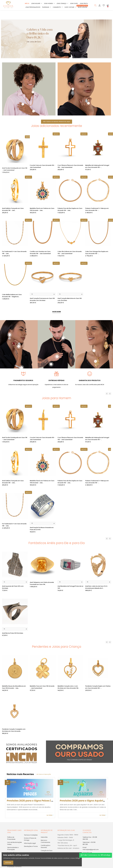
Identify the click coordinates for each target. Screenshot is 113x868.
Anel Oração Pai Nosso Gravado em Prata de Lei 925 (42, 530)
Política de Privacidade (11, 839)
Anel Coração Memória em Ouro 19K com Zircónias (70, 301)
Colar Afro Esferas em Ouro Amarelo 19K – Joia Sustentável (70, 254)
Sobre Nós (44, 838)
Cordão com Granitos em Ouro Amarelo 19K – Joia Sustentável (40, 254)
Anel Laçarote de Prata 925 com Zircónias (13, 589)
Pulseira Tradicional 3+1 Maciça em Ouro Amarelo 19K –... (97, 211)
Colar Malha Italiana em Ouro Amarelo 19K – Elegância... (12, 297)
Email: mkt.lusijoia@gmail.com (91, 850)
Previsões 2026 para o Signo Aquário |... (84, 802)
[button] (3, 42)
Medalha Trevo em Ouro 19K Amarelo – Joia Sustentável (42, 688)
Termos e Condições (31, 836)
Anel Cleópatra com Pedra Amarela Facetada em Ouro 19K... (42, 585)
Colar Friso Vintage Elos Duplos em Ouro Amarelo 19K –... (97, 254)
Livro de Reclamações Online (15, 845)
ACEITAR (8, 863)
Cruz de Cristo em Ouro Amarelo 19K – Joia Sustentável (42, 168)
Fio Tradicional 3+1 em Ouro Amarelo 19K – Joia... (14, 254)
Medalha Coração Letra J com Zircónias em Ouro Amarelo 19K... (68, 688)
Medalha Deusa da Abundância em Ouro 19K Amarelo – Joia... (14, 688)
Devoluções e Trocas (31, 848)
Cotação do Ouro (47, 852)
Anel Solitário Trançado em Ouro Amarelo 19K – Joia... (13, 211)
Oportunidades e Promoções (13, 850)
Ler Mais (50, 816)
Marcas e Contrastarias (45, 843)
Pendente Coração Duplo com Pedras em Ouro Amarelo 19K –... (98, 688)
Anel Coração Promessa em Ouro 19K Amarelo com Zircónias (42, 301)
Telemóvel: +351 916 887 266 (89, 845)
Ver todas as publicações (44, 776)
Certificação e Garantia (46, 848)
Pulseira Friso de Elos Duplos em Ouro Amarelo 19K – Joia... (70, 211)
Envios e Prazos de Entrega (30, 840)
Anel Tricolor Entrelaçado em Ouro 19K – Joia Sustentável (15, 168)
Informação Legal (30, 844)
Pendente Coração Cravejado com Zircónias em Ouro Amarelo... (14, 731)
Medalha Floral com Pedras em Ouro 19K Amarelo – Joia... (42, 211)
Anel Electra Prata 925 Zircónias (13, 634)
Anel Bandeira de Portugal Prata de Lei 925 (70, 589)
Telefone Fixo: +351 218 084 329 (90, 839)
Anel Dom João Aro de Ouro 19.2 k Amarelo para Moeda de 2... (96, 589)
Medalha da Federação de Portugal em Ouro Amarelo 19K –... (97, 168)
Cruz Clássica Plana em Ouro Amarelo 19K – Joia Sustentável (70, 168)
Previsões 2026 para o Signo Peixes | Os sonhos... (36, 802)
